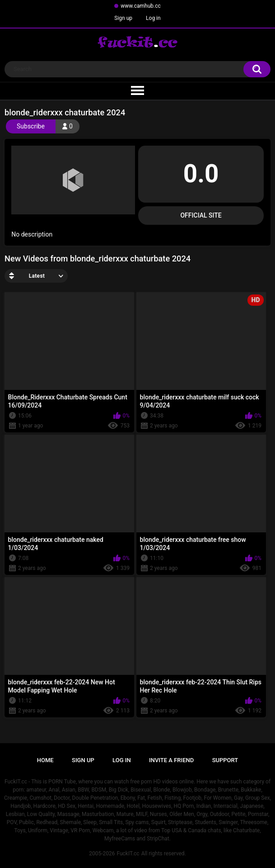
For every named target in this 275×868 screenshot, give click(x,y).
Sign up (123, 18)
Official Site (201, 215)
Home (45, 760)
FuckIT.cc (128, 854)
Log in (153, 18)
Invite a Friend (171, 760)
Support (225, 760)
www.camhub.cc (141, 6)
